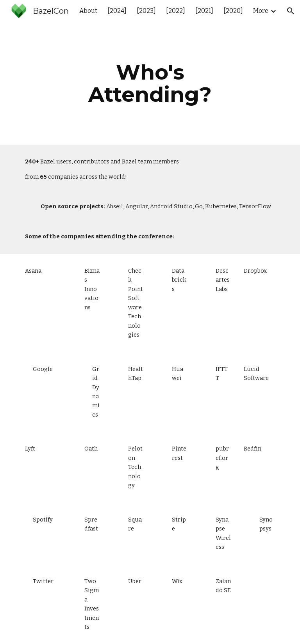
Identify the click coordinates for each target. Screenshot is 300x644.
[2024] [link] (117, 11)
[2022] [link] (176, 11)
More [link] (261, 11)
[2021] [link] (204, 11)
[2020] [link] (233, 11)
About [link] (88, 11)
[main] (150, 83)
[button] (291, 11)
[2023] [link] (146, 11)
